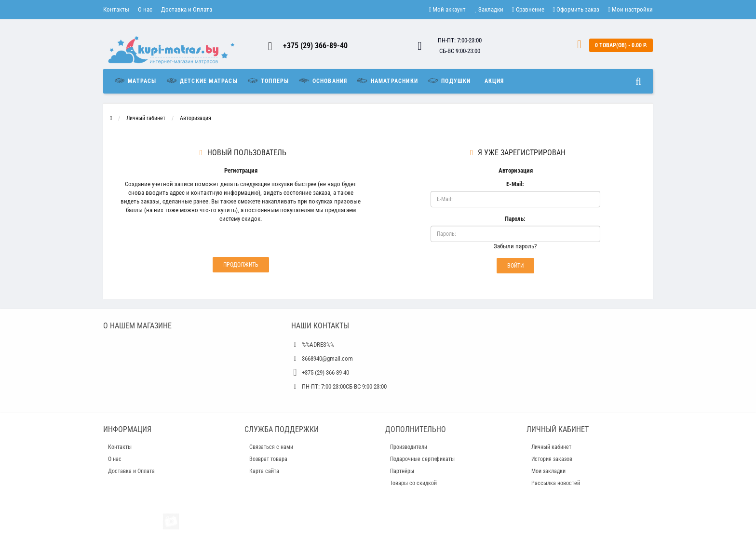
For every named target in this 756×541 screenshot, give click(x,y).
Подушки (449, 81)
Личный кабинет (551, 447)
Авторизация (196, 118)
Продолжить (241, 265)
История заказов (552, 459)
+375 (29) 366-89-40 (315, 46)
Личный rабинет (146, 118)
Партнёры (402, 471)
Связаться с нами (271, 447)
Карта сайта (264, 471)
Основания (322, 81)
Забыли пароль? (515, 246)
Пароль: (515, 219)
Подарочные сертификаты (422, 459)
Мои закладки (548, 471)
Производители (409, 447)
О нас (145, 9)
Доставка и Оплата (187, 9)
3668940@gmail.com (327, 358)
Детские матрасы (202, 81)
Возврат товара (268, 459)
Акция (494, 81)
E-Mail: (515, 184)
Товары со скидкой (413, 483)
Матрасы (137, 81)
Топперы (268, 81)
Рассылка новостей (556, 483)
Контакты (116, 9)
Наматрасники (387, 81)
